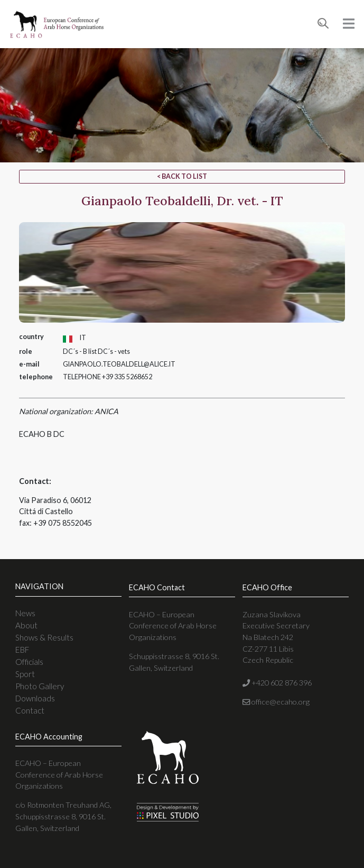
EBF (22, 650)
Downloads (35, 698)
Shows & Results (44, 637)
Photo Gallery (40, 686)
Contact (30, 710)
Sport (25, 674)
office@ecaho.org (276, 702)
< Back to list (182, 176)
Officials (29, 662)
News (25, 613)
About (26, 625)
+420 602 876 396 (277, 683)
